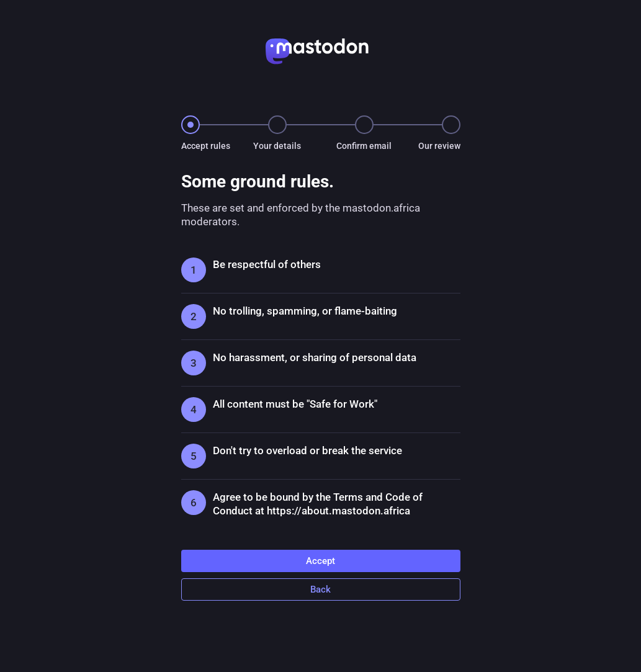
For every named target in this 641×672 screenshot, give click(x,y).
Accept (320, 561)
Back (320, 589)
